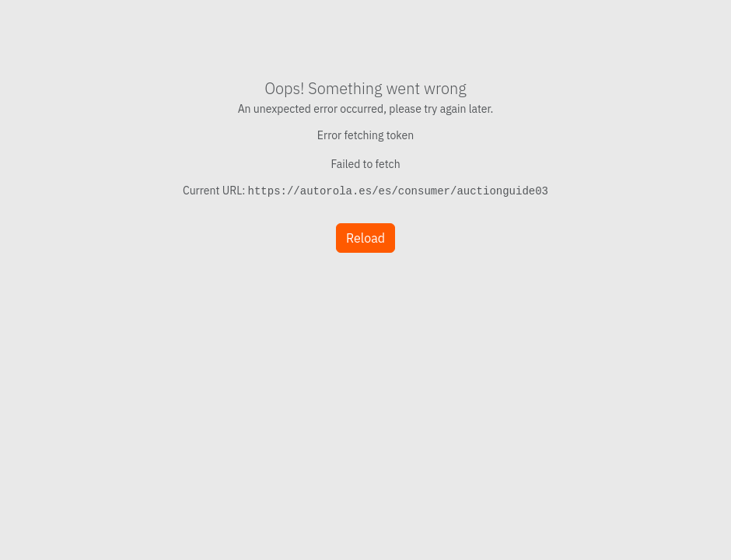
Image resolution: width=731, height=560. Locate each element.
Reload (365, 238)
